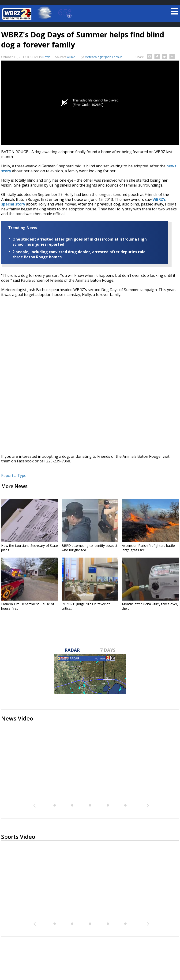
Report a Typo (14, 476)
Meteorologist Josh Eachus (103, 57)
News (46, 57)
